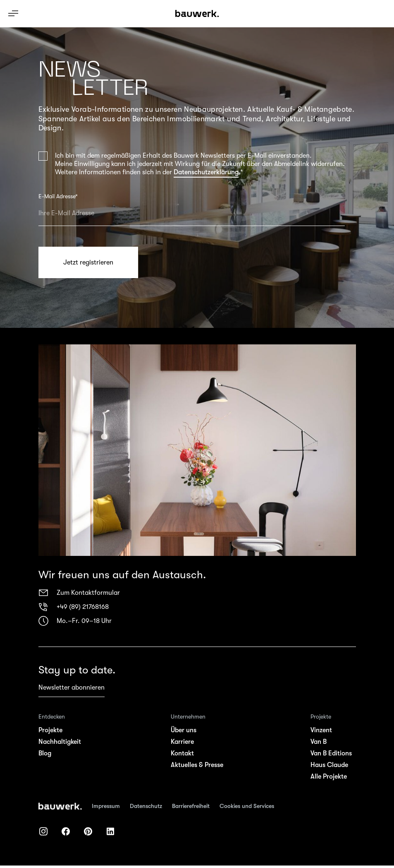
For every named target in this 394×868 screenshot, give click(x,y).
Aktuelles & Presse (197, 765)
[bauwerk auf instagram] (43, 831)
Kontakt (182, 753)
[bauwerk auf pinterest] (88, 831)
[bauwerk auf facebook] (66, 831)
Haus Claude (329, 765)
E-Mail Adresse (58, 196)
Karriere (182, 742)
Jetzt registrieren (88, 262)
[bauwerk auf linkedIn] (110, 831)
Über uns (184, 730)
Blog (45, 753)
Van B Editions (331, 753)
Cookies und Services (247, 806)
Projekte (50, 730)
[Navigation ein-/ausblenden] (13, 13)
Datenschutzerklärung (206, 172)
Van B (319, 742)
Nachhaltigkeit (60, 742)
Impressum (106, 806)
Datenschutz (146, 806)
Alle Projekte (329, 777)
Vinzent (321, 730)
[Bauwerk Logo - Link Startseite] (197, 14)
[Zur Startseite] (60, 806)
